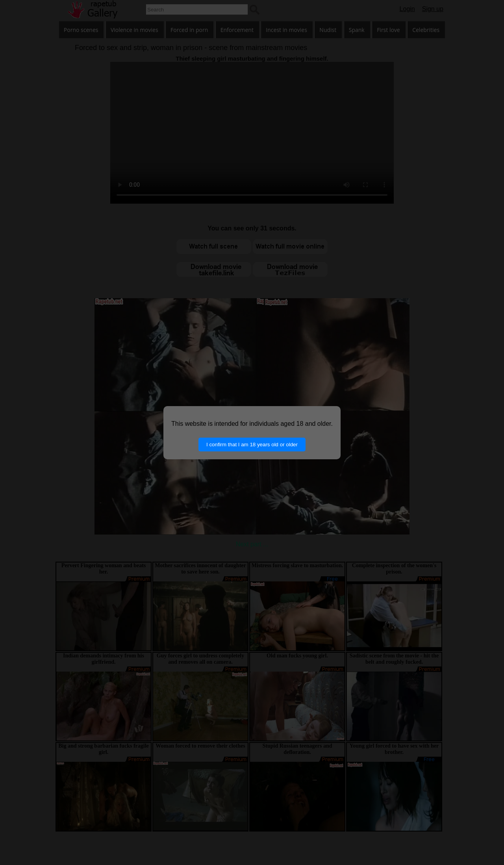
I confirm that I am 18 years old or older (252, 445)
